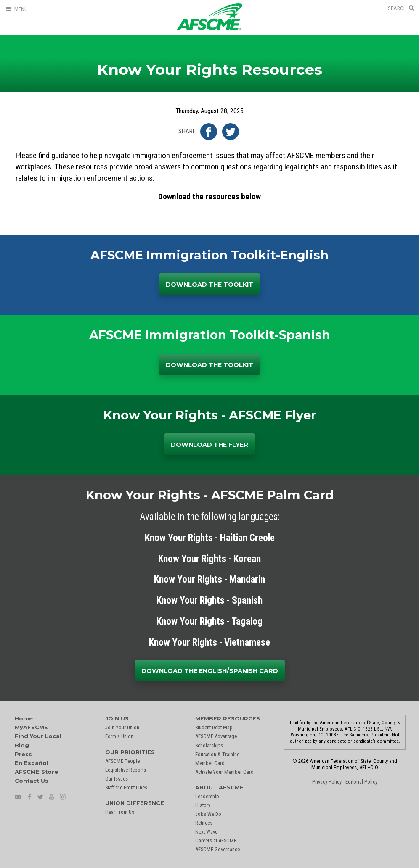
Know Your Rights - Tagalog (209, 621)
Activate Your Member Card (224, 772)
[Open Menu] (16, 9)
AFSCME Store (36, 772)
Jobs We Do (208, 814)
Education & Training (217, 754)
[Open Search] (401, 8)
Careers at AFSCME (216, 840)
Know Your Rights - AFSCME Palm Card (210, 495)
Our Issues (117, 779)
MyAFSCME (31, 727)
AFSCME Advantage (216, 736)
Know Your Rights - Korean (209, 559)
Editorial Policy (361, 782)
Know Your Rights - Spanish (209, 600)
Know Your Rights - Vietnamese (209, 642)
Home (24, 719)
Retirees (204, 823)
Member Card (210, 763)
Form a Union (119, 736)
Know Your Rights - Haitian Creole (210, 538)
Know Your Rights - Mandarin (209, 579)
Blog (22, 745)
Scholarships (209, 745)
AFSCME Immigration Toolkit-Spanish (210, 335)
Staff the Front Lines (126, 788)
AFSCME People (122, 761)
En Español (32, 763)
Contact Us (32, 781)
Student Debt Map (214, 727)
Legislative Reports (126, 770)
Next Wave (206, 832)
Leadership (207, 796)
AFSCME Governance (217, 849)
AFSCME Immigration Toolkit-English (209, 255)
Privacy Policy (327, 782)
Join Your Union (122, 727)
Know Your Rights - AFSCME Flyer (210, 415)
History (203, 805)
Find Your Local (38, 736)
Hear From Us (120, 812)
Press (23, 754)
